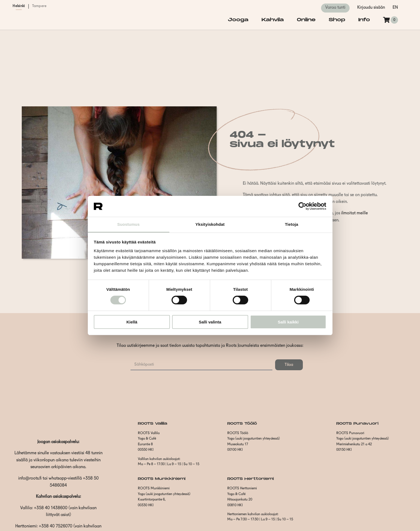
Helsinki (19, 6)
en (395, 8)
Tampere (39, 6)
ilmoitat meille (354, 213)
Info (364, 20)
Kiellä (132, 322)
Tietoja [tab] (292, 224)
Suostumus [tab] (128, 224)
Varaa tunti (335, 8)
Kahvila (273, 20)
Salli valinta (210, 322)
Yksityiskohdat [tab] (210, 224)
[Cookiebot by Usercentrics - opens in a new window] (302, 206)
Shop (337, 20)
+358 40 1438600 (51, 508)
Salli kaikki (288, 322)
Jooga (238, 20)
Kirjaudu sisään (371, 8)
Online (306, 20)
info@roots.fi (30, 478)
